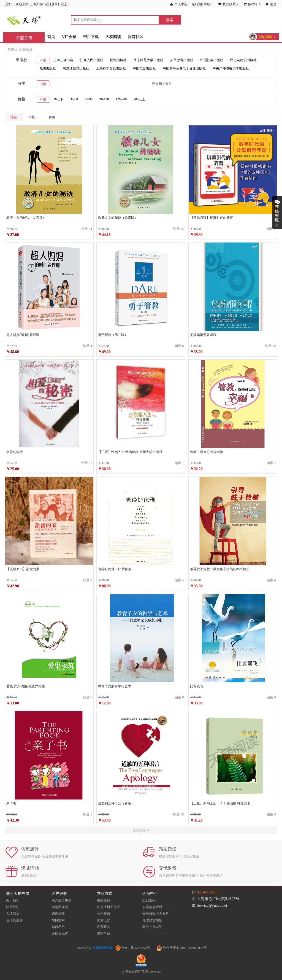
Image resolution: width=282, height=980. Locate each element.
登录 (55, 4)
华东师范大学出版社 (148, 60)
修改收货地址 (152, 920)
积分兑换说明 (152, 927)
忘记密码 (149, 900)
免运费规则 (60, 907)
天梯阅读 (113, 37)
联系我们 (13, 907)
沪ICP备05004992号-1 (134, 948)
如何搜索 (58, 920)
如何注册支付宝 (109, 907)
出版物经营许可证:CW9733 (141, 972)
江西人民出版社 (92, 60)
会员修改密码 (152, 907)
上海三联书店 (63, 60)
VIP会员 (69, 37)
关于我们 (13, 900)
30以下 (58, 99)
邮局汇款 (104, 920)
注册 (64, 4)
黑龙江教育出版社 (76, 68)
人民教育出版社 (182, 60)
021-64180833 (208, 892)
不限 (43, 60)
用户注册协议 (61, 900)
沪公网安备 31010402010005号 (181, 948)
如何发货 (58, 927)
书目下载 (91, 37)
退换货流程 (60, 933)
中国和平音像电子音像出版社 (184, 68)
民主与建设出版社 (243, 60)
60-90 (89, 99)
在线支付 (104, 900)
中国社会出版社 (212, 60)
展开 (277, 212)
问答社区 (135, 37)
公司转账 (104, 914)
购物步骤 (58, 914)
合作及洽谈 (14, 920)
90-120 (104, 99)
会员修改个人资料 (156, 914)
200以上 (139, 99)
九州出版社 (48, 68)
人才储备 (13, 914)
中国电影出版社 (144, 68)
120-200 (121, 99)
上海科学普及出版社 (111, 68)
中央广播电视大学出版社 (231, 68)
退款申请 (104, 933)
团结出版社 (118, 60)
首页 (51, 37)
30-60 (74, 99)
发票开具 (104, 927)
